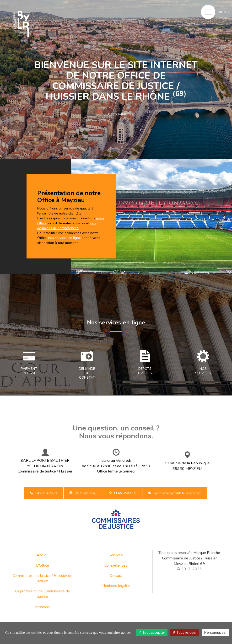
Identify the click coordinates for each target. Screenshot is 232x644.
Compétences (116, 565)
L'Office (43, 565)
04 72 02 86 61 (83, 493)
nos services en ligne (65, 238)
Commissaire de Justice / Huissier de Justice (42, 578)
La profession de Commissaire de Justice (43, 594)
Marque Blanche (207, 553)
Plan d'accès (122, 493)
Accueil (43, 555)
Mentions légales (116, 586)
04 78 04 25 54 (44, 493)
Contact (116, 576)
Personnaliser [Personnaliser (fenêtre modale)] (215, 633)
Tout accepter (152, 633)
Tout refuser (185, 633)
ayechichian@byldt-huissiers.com (175, 493)
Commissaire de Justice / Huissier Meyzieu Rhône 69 (189, 561)
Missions (42, 607)
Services (116, 555)
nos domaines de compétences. (67, 226)
